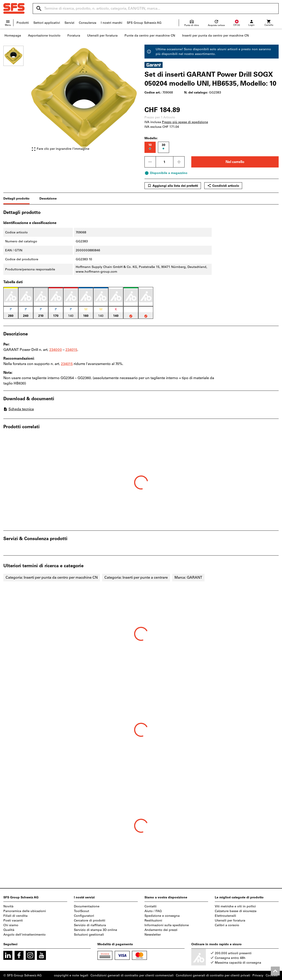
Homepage (13, 36)
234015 (71, 350)
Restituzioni (153, 920)
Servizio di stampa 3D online (96, 930)
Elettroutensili (225, 916)
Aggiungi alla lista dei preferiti (173, 186)
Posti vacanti (13, 920)
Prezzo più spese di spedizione (185, 122)
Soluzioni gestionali (89, 935)
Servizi (69, 23)
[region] (17, 101)
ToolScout (82, 911)
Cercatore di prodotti (90, 920)
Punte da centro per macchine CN (150, 36)
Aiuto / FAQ (153, 911)
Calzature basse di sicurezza (236, 911)
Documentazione (87, 906)
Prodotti (23, 23)
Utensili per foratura (102, 36)
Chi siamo (11, 925)
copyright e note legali (71, 975)
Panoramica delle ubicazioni (25, 911)
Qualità (9, 930)
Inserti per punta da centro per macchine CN (215, 36)
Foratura (74, 36)
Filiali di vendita (15, 916)
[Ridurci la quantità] (150, 162)
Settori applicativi (47, 23)
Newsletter (153, 935)
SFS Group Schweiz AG (144, 23)
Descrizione (48, 199)
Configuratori (84, 916)
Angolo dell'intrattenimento (25, 935)
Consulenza (88, 23)
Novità (8, 906)
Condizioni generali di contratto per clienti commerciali (132, 975)
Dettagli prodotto (16, 199)
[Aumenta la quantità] (179, 162)
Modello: (151, 138)
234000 (56, 350)
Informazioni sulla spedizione (167, 925)
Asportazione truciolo (44, 36)
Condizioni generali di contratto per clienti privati (213, 975)
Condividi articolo (223, 186)
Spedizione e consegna (162, 916)
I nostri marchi (112, 23)
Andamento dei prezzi (161, 930)
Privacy (258, 975)
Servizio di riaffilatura (90, 925)
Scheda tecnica (19, 409)
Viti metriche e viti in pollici (235, 906)
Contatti (151, 906)
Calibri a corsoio (227, 925)
